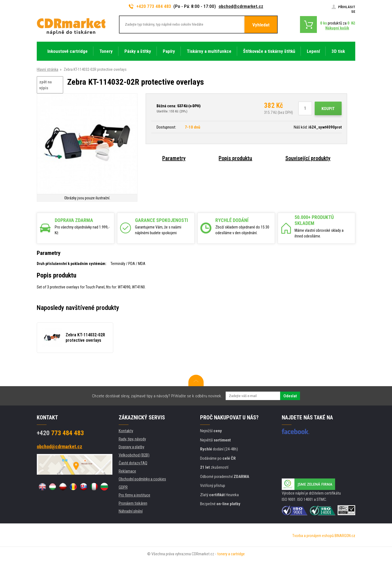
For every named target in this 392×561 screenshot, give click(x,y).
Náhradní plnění (131, 511)
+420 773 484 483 (150, 6)
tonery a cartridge (231, 554)
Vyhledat (261, 25)
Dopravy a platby (131, 447)
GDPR (123, 487)
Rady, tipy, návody (132, 439)
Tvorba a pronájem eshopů (313, 536)
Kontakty (126, 431)
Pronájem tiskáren (133, 503)
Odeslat (290, 396)
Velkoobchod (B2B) (134, 455)
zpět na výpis (45, 85)
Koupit (328, 109)
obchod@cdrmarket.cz (241, 6)
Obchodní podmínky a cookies (142, 479)
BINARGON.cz (345, 536)
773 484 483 (60, 433)
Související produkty (308, 158)
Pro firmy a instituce (134, 495)
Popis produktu (235, 158)
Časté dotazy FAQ (133, 463)
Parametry (174, 158)
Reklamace (127, 471)
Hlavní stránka (48, 69)
